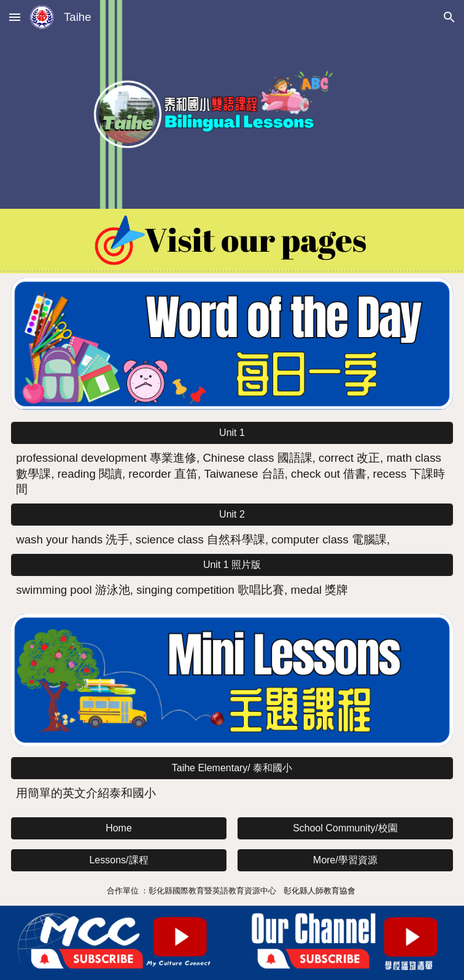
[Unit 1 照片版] (232, 565)
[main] (232, 474)
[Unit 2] (232, 515)
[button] (15, 17)
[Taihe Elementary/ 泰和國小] (232, 768)
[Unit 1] (232, 433)
